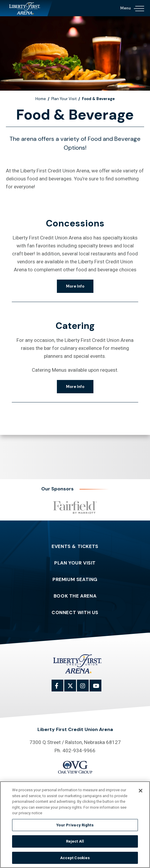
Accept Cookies (75, 860)
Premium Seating (75, 580)
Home (41, 99)
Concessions (75, 223)
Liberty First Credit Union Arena (26, 8)
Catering (75, 326)
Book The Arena (75, 596)
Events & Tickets (75, 546)
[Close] (141, 792)
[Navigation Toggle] (132, 7)
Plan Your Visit (64, 99)
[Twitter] (73, 689)
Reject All (75, 843)
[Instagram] (86, 689)
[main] (75, 231)
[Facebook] (61, 689)
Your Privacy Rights (75, 827)
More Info (75, 286)
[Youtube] (99, 689)
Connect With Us (75, 613)
